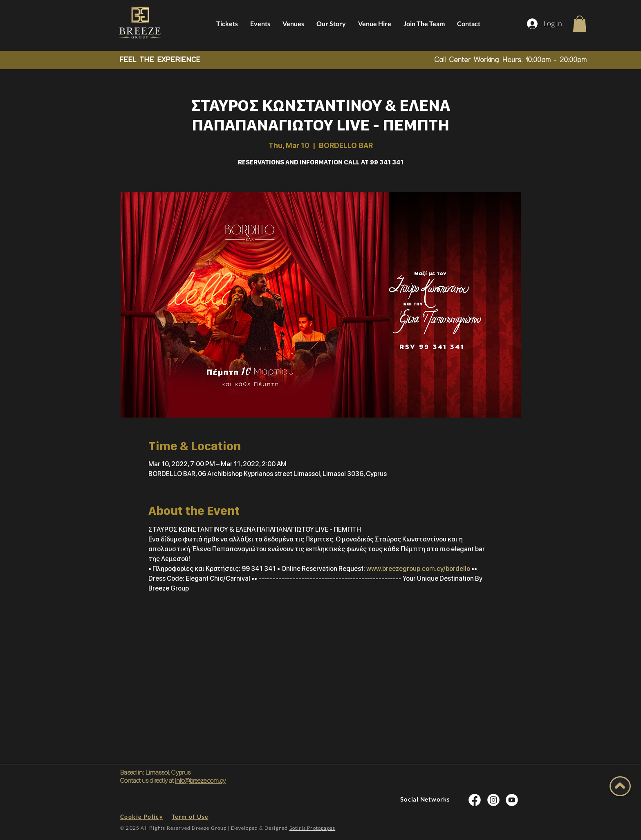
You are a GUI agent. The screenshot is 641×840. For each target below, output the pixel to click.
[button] (580, 24)
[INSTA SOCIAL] (475, 800)
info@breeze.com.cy (200, 780)
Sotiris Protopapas (313, 828)
